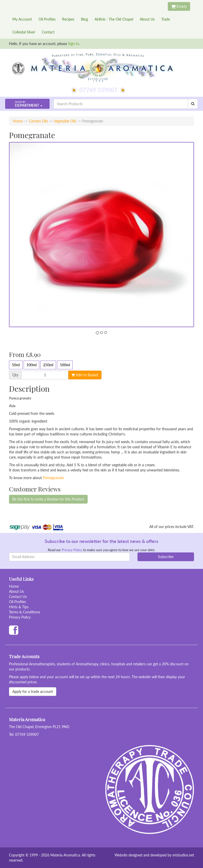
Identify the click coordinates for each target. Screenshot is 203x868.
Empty (179, 6)
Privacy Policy (72, 550)
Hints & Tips (19, 607)
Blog (84, 19)
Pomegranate (53, 478)
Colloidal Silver (24, 32)
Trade (166, 19)
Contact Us (18, 597)
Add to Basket (85, 375)
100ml (31, 365)
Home (18, 121)
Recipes (68, 19)
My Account (22, 19)
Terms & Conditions (25, 612)
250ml (48, 365)
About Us (147, 19)
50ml (16, 365)
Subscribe (166, 557)
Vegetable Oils (65, 121)
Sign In (73, 44)
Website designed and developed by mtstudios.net (154, 855)
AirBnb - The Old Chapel (114, 19)
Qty (15, 375)
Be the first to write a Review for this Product (48, 499)
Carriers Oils (38, 121)
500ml (65, 365)
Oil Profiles (47, 19)
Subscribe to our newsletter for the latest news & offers (101, 541)
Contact (48, 32)
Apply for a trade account (33, 691)
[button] (27, 104)
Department (27, 104)
